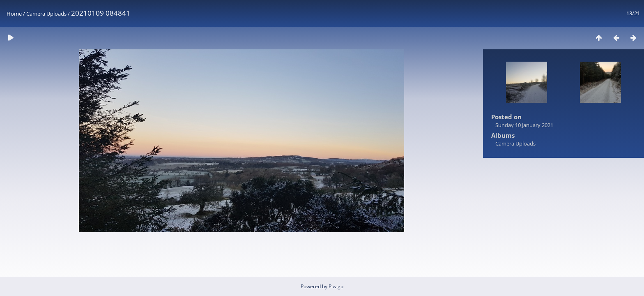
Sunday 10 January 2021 (524, 125)
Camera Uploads (46, 14)
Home (14, 14)
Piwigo (336, 286)
